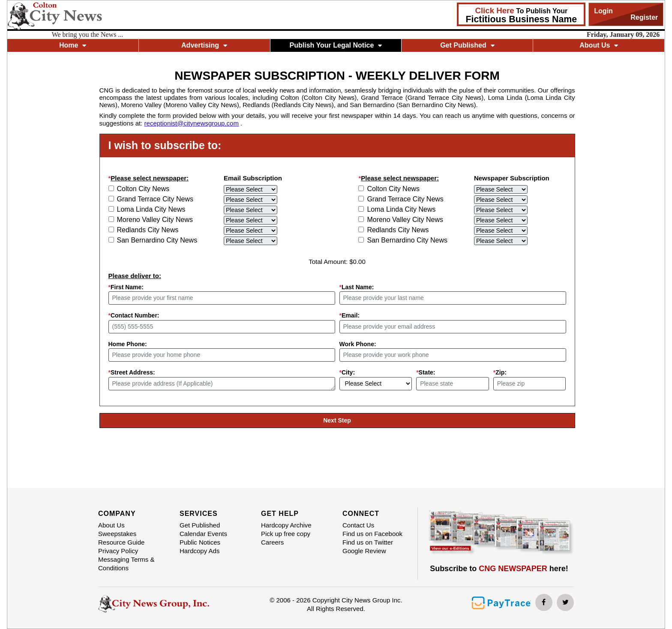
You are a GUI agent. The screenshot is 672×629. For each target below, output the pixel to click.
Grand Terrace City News (155, 199)
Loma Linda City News (151, 209)
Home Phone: (128, 344)
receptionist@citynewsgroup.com (192, 123)
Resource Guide (121, 542)
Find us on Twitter (368, 542)
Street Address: (132, 372)
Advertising (204, 45)
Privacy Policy (118, 551)
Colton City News (143, 189)
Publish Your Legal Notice (336, 45)
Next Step (337, 420)
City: (347, 372)
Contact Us (358, 525)
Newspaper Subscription (512, 178)
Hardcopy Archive (286, 525)
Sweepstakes (117, 534)
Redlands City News (148, 230)
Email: (349, 315)
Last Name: (357, 287)
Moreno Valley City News (155, 220)
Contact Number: (134, 315)
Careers (272, 542)
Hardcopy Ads (199, 551)
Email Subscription (253, 178)
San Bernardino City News (157, 240)
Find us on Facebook (372, 534)
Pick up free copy (286, 534)
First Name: (126, 287)
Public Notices (200, 542)
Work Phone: (358, 344)
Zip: (500, 372)
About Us (599, 45)
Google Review (364, 551)
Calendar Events (203, 534)
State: (426, 372)
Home (73, 45)
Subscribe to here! (499, 569)
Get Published (467, 45)
